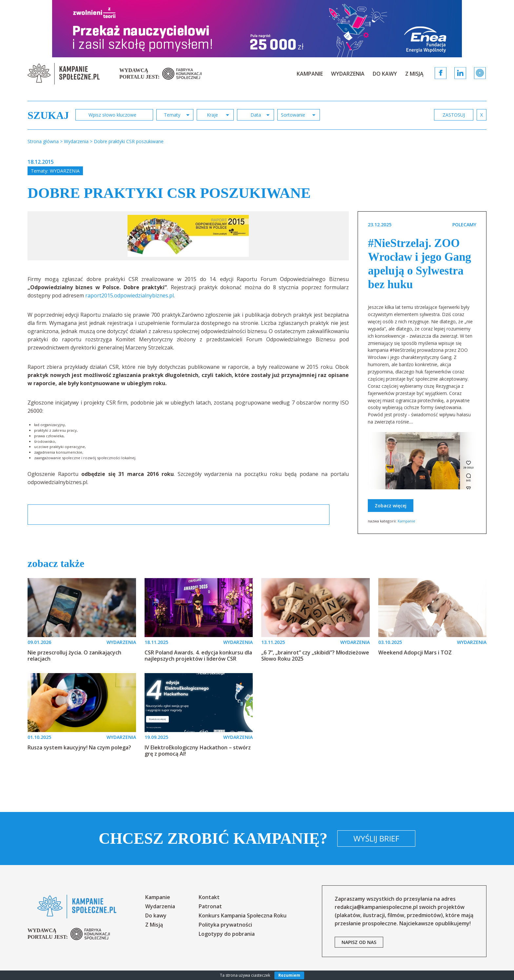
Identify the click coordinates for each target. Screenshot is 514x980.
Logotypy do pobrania (227, 934)
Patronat (210, 906)
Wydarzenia (348, 74)
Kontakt (209, 897)
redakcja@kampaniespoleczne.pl (376, 907)
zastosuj (454, 115)
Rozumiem (289, 975)
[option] (188, 236)
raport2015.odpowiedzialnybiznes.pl (129, 295)
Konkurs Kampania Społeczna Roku (243, 915)
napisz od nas (359, 942)
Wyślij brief (376, 838)
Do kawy (385, 74)
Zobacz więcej (391, 506)
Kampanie (310, 74)
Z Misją (414, 74)
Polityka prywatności (225, 925)
